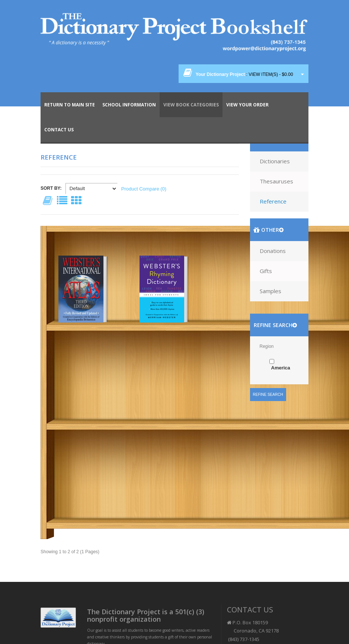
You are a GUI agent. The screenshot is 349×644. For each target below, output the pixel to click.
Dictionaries (275, 161)
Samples (270, 291)
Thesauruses (276, 181)
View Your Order (247, 105)
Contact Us (59, 130)
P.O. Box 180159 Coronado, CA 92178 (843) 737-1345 (253, 631)
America (281, 368)
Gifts (266, 271)
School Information (129, 105)
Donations (273, 251)
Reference (273, 201)
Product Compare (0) (144, 189)
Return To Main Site (70, 105)
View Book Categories (191, 105)
